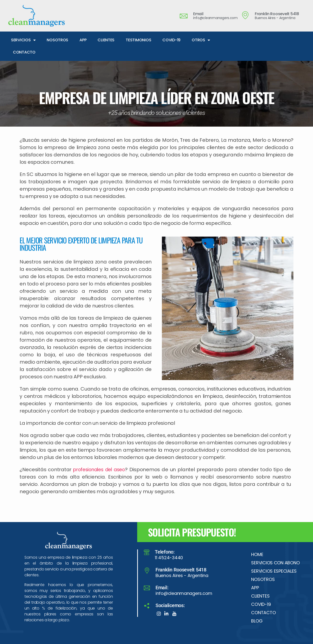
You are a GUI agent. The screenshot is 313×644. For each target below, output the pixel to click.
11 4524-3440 (169, 558)
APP (83, 40)
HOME (257, 554)
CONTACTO (24, 52)
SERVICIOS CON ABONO (275, 563)
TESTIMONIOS (138, 40)
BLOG (257, 621)
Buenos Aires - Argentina (182, 575)
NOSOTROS (57, 40)
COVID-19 (171, 40)
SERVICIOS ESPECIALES (274, 571)
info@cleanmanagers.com (184, 593)
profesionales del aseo (100, 469)
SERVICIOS (23, 40)
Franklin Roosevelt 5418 (181, 570)
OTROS (201, 40)
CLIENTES (106, 40)
